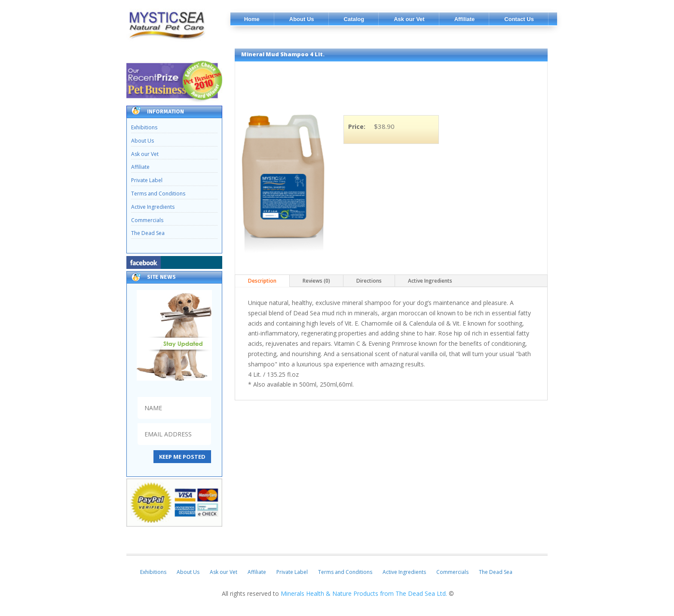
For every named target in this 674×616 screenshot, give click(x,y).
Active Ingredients (153, 207)
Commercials (147, 220)
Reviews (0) (316, 281)
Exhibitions (144, 127)
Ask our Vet (145, 154)
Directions (369, 281)
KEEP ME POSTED (182, 457)
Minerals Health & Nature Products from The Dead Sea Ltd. (365, 593)
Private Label (147, 180)
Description (262, 281)
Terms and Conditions (158, 194)
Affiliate (140, 167)
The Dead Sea (148, 233)
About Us (142, 141)
